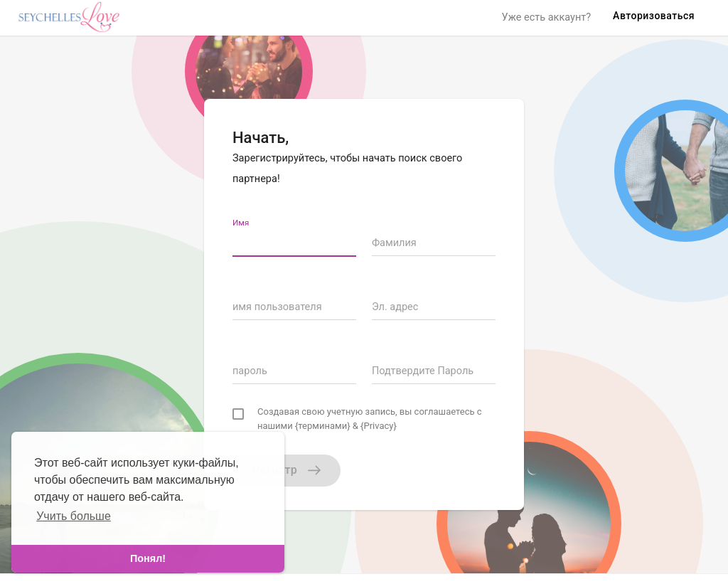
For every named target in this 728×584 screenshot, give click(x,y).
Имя (241, 223)
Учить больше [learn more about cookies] (74, 516)
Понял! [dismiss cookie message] (148, 558)
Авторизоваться (654, 16)
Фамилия (394, 243)
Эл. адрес (395, 307)
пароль (250, 371)
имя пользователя (277, 307)
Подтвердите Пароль (423, 371)
